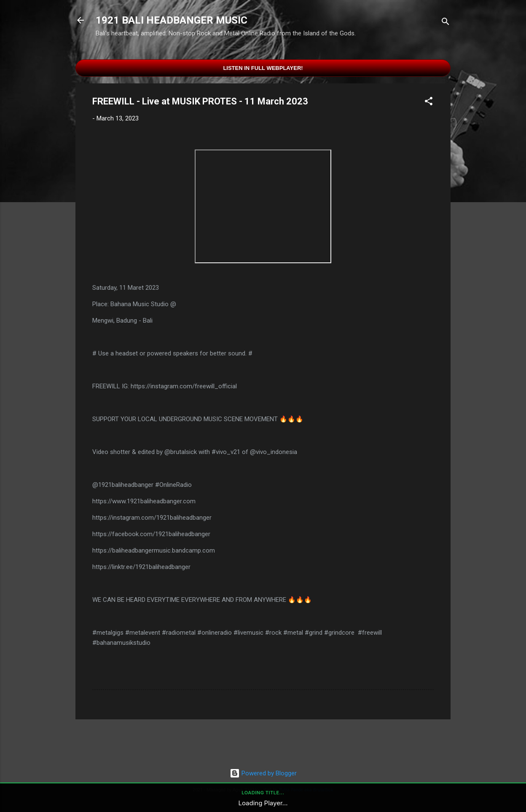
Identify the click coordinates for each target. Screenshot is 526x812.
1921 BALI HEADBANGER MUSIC (172, 20)
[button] (429, 103)
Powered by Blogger (263, 773)
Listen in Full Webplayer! (263, 68)
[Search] (445, 23)
